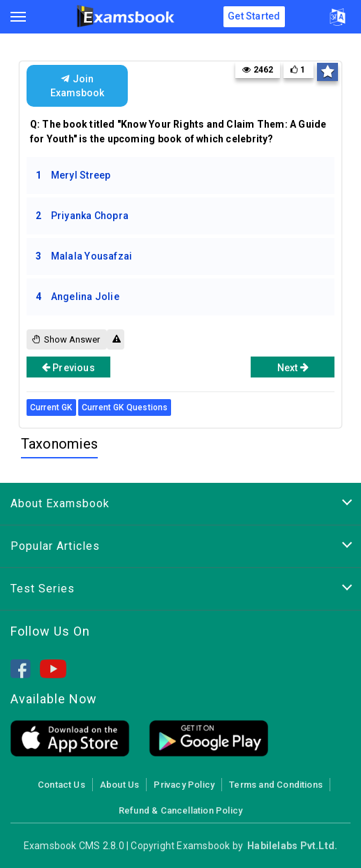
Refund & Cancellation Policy (180, 810)
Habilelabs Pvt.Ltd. (292, 846)
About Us (120, 785)
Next (293, 367)
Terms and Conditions (276, 785)
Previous (68, 367)
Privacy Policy (184, 785)
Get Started (254, 16)
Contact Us (61, 785)
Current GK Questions (125, 407)
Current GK (51, 407)
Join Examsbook (77, 86)
